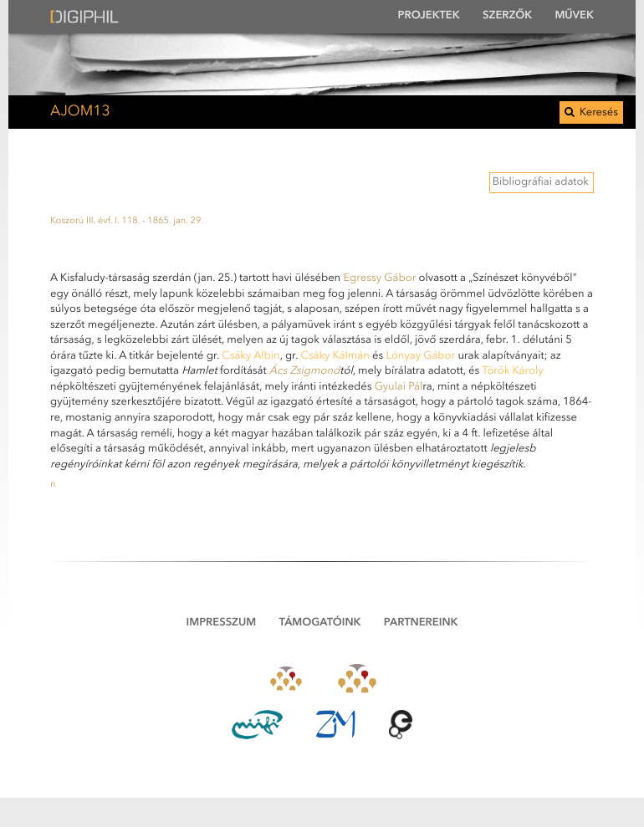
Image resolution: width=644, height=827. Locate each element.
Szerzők (507, 16)
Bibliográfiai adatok (541, 183)
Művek (574, 16)
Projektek (429, 16)
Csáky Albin (250, 357)
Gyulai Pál (399, 388)
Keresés (591, 112)
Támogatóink (320, 623)
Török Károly (512, 372)
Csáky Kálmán (335, 357)
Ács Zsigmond (305, 372)
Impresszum (222, 623)
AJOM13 (80, 112)
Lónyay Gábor (420, 357)
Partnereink (421, 623)
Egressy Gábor (379, 279)
